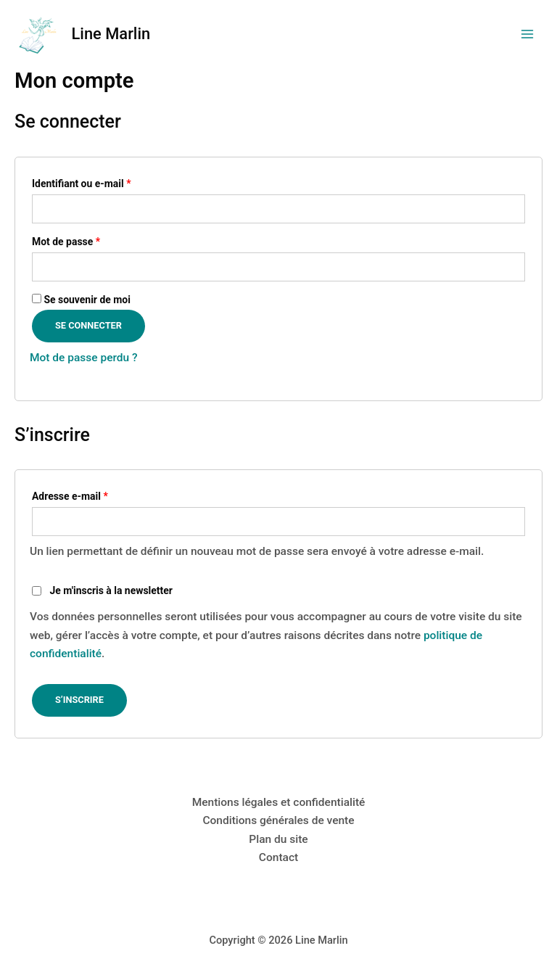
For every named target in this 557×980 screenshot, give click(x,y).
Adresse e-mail (95, 494)
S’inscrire (79, 700)
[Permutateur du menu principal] (527, 34)
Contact (278, 857)
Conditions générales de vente (278, 820)
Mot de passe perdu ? (84, 358)
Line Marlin (111, 34)
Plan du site (278, 839)
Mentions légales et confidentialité (279, 802)
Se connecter (88, 325)
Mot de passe (91, 240)
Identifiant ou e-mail (106, 182)
